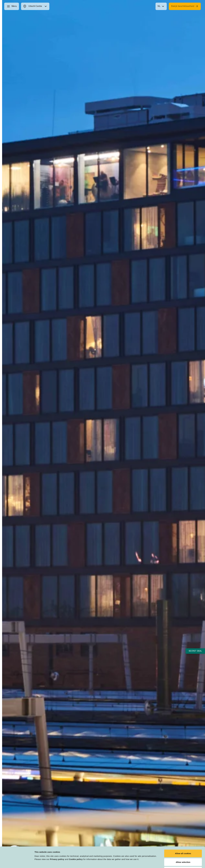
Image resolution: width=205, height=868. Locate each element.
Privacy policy (57, 841)
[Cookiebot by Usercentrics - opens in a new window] (17, 863)
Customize (137, 863)
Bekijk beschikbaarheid (185, 6)
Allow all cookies (183, 836)
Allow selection (183, 844)
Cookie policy (76, 841)
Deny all (183, 853)
